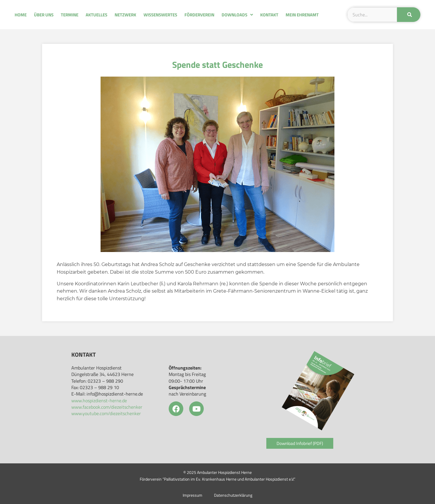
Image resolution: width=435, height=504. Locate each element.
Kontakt (269, 15)
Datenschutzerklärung (233, 495)
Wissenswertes (160, 15)
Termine (70, 15)
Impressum (193, 495)
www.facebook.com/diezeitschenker (107, 407)
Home (21, 15)
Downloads (237, 15)
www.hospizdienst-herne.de (99, 401)
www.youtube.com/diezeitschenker (106, 413)
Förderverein (199, 15)
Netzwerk (125, 15)
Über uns (44, 15)
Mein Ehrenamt (302, 15)
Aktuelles (96, 15)
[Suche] (409, 15)
